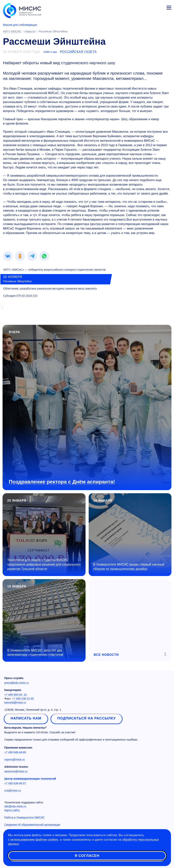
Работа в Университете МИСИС (24, 817)
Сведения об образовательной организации (32, 825)
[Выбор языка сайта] (151, 7)
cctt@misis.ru (13, 791)
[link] (8, 256)
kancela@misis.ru (15, 702)
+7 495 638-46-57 (15, 783)
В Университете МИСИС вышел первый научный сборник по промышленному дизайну (129, 567)
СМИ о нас (50, 52)
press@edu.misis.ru (16, 683)
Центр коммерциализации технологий (30, 779)
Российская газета (78, 52)
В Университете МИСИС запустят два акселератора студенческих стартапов (35, 653)
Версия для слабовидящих (20, 25)
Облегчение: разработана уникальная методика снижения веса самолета (50, 288)
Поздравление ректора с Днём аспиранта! (62, 482)
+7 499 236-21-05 (23, 699)
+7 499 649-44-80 (15, 752)
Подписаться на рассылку (87, 718)
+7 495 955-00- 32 (16, 695)
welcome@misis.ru (16, 771)
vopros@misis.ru (14, 759)
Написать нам (26, 718)
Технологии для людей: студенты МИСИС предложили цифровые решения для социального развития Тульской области (44, 564)
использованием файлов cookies (34, 840)
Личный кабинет (160, 7)
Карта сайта (12, 810)
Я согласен (87, 856)
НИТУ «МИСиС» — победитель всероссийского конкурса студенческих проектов (54, 270)
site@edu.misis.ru (15, 806)
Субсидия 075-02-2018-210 (20, 296)
